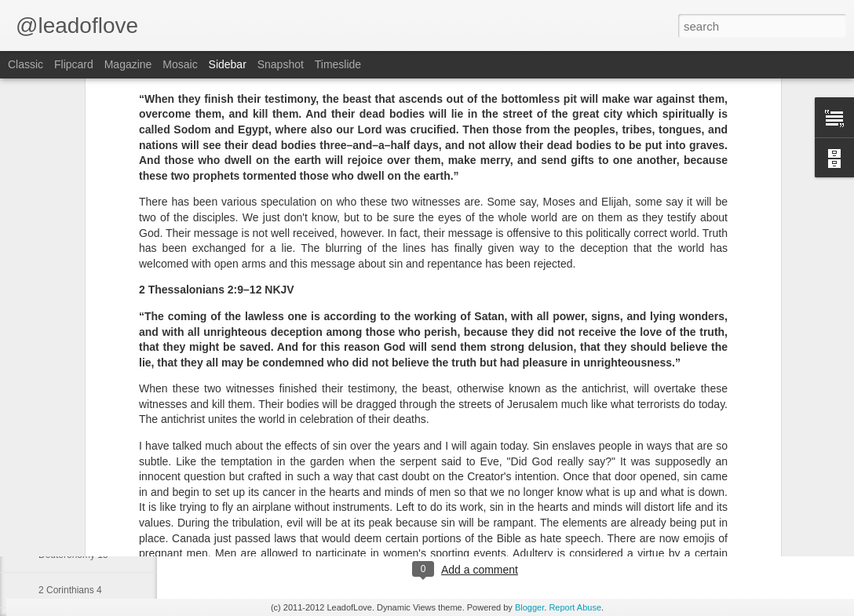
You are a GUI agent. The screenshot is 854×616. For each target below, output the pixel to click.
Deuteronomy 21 (73, 519)
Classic (26, 64)
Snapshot (281, 64)
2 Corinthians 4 (70, 590)
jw (519, 505)
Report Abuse (575, 607)
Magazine (128, 64)
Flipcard (74, 64)
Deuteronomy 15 (73, 555)
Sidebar (228, 64)
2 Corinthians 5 (70, 484)
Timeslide (338, 64)
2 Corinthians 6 (70, 449)
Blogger (529, 607)
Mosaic (180, 64)
